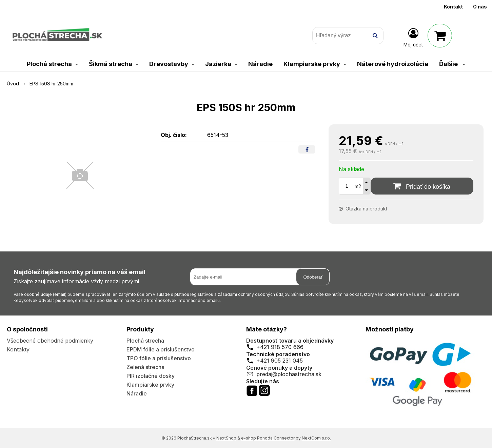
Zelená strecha (145, 367)
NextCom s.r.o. (316, 438)
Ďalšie (452, 64)
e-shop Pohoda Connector (268, 438)
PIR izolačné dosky (151, 376)
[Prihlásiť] (413, 37)
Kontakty (18, 349)
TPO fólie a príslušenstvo (159, 358)
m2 (358, 186)
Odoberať (313, 277)
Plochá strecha (145, 341)
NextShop (226, 438)
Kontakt (453, 7)
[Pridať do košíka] (422, 186)
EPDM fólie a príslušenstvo (161, 349)
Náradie (137, 393)
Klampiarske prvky (150, 385)
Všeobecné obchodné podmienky (50, 341)
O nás (480, 7)
